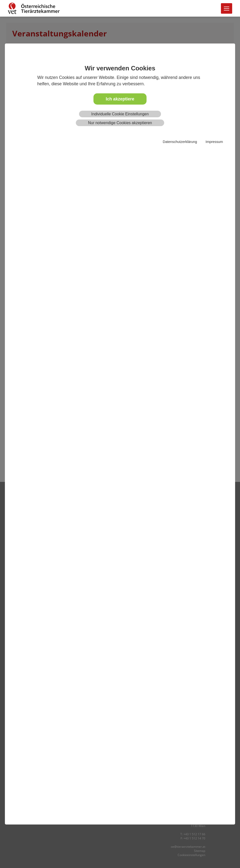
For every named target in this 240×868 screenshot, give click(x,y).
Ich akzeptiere (120, 99)
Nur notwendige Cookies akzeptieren (120, 123)
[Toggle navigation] (227, 8)
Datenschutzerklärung (180, 142)
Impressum (214, 142)
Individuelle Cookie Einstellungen (120, 114)
